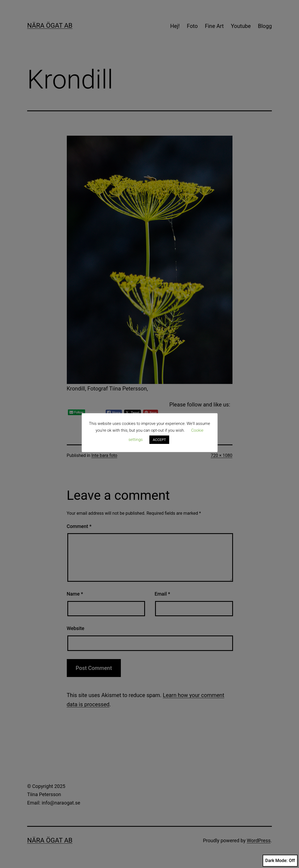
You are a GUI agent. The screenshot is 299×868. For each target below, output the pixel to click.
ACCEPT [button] (159, 440)
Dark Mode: (280, 861)
